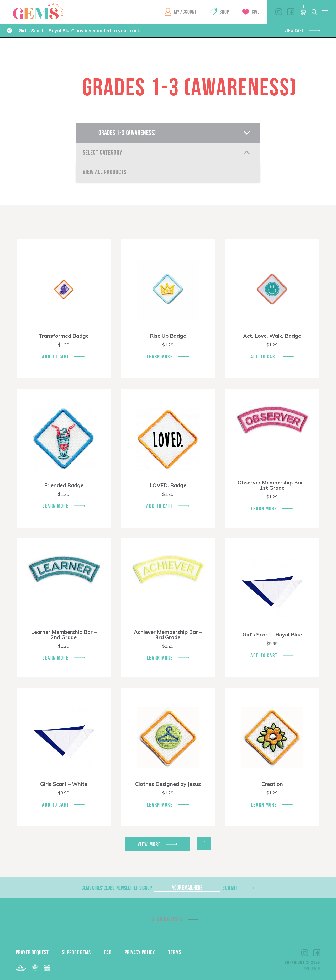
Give (256, 12)
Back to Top (204, 844)
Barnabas (21, 968)
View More (149, 844)
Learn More (160, 356)
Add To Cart (56, 356)
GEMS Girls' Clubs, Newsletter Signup (117, 888)
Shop (224, 12)
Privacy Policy (140, 952)
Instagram (279, 12)
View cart (294, 31)
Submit (230, 888)
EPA (47, 968)
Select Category (103, 152)
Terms (175, 952)
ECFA (35, 967)
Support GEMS (76, 952)
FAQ (108, 952)
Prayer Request (32, 952)
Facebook (291, 12)
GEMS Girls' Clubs (38, 11)
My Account (185, 12)
